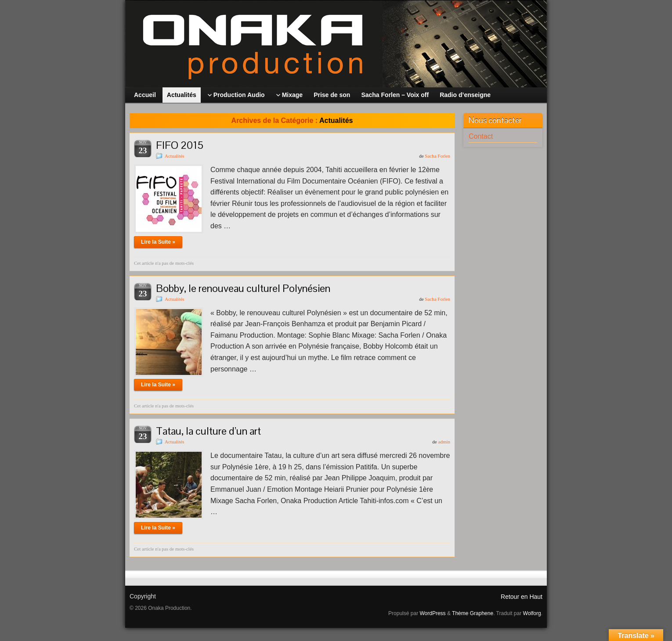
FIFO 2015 (180, 145)
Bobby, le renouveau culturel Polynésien (243, 288)
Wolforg (532, 613)
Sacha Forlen (437, 156)
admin (444, 442)
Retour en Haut (522, 597)
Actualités (175, 156)
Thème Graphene (473, 613)
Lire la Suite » (158, 242)
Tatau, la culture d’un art (208, 431)
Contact (481, 136)
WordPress (432, 613)
